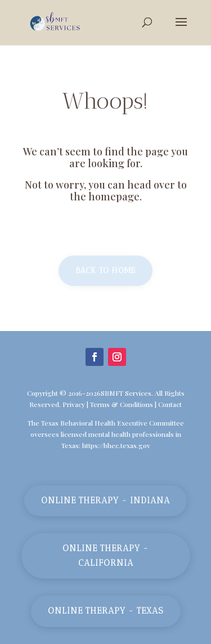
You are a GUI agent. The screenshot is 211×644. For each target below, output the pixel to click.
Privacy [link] (74, 404)
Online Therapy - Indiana (105, 500)
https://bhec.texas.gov (116, 445)
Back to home (105, 270)
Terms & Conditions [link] (122, 404)
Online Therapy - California (105, 556)
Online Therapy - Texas (106, 611)
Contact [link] (170, 404)
